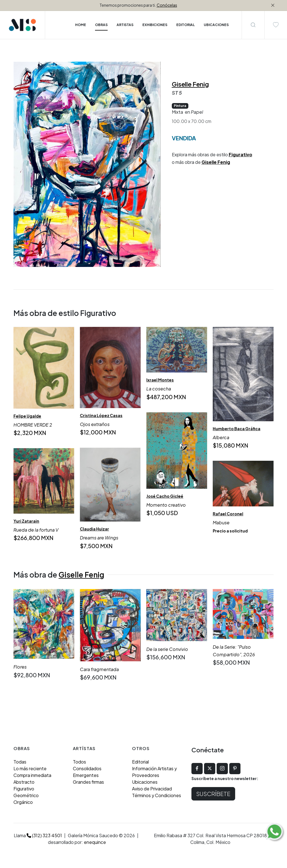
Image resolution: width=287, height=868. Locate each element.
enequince (95, 842)
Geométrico (26, 795)
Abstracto (24, 782)
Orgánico (23, 802)
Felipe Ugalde (27, 416)
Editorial (140, 762)
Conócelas (167, 5)
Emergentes (86, 775)
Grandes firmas (88, 782)
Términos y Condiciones (157, 795)
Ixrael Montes (160, 380)
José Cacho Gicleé (165, 496)
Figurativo (240, 154)
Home (81, 25)
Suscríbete (213, 794)
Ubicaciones (145, 782)
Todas (20, 762)
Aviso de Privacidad (152, 789)
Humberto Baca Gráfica (237, 429)
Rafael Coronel (228, 514)
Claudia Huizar (94, 529)
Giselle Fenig (190, 84)
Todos (79, 762)
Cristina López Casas (101, 415)
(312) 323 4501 (44, 835)
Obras (101, 25)
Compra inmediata (32, 775)
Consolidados (87, 768)
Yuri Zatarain (26, 521)
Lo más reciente (30, 768)
